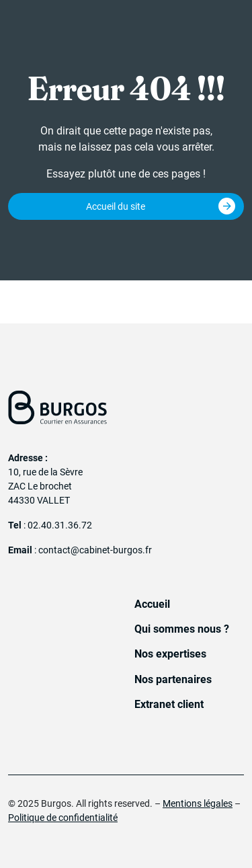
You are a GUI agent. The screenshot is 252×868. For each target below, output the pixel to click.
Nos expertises (170, 654)
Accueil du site (116, 206)
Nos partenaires (173, 679)
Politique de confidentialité (63, 818)
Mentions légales (198, 803)
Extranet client (169, 704)
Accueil (152, 604)
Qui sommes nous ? (182, 629)
